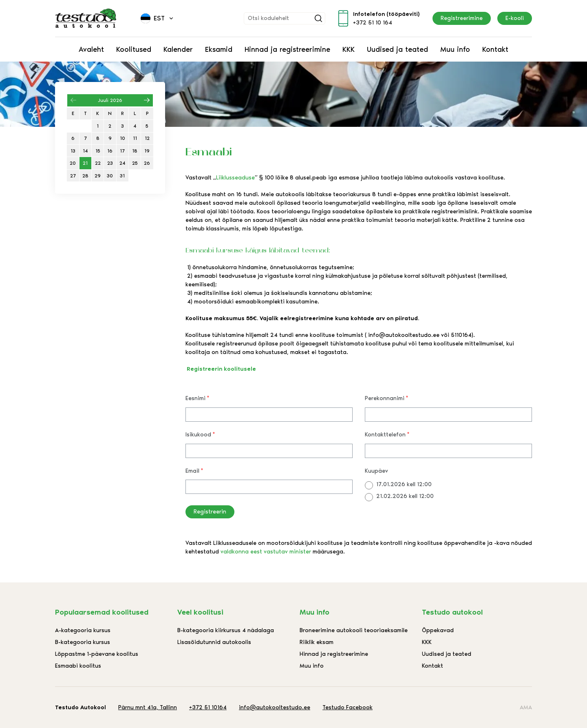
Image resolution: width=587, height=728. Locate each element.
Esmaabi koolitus (78, 666)
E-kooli (515, 18)
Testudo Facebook (348, 707)
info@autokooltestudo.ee (275, 707)
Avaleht (91, 49)
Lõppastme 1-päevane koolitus (97, 654)
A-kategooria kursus (83, 630)
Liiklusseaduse (235, 178)
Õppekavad (438, 630)
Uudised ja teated (397, 49)
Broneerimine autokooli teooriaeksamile (354, 630)
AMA (526, 707)
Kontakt (495, 49)
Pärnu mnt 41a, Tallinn (148, 707)
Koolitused (134, 49)
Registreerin (210, 512)
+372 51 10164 (208, 707)
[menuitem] (158, 18)
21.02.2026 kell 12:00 (405, 496)
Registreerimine (462, 18)
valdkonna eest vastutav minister (266, 552)
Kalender (178, 49)
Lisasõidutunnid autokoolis (214, 642)
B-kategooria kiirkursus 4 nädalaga (226, 630)
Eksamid (219, 49)
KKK (349, 49)
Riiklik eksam (317, 642)
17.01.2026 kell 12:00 (404, 484)
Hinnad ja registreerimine (287, 49)
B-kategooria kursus (83, 642)
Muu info (455, 49)
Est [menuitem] (159, 18)
